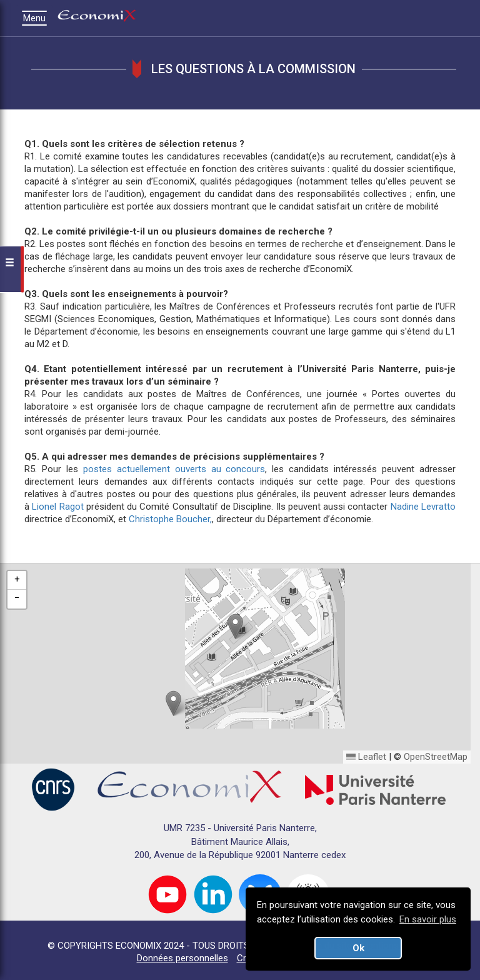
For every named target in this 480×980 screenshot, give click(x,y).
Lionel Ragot (57, 507)
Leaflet (366, 757)
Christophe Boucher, (170, 519)
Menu (37, 18)
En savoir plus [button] (428, 919)
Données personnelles (182, 958)
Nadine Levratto (423, 507)
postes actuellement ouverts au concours (174, 469)
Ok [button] (358, 948)
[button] (235, 626)
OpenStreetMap (436, 757)
